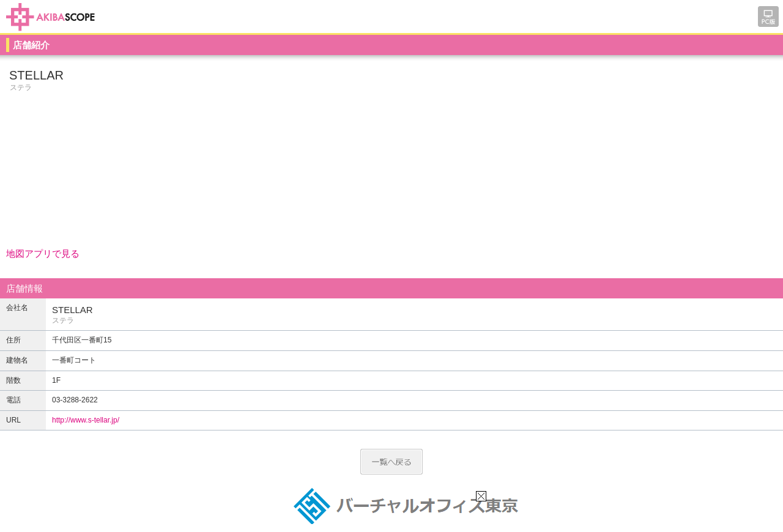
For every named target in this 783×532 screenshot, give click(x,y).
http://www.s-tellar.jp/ (86, 420)
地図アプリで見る (43, 253)
